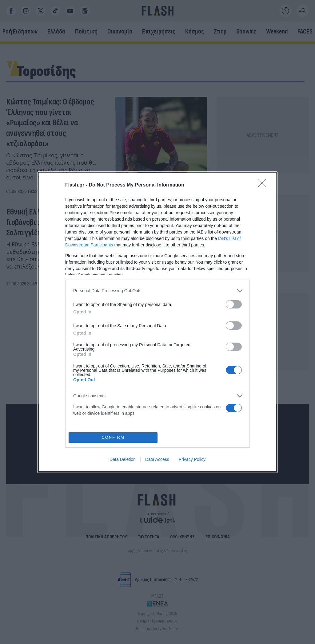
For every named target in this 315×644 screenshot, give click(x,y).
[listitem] (157, 291)
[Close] (264, 185)
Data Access (157, 459)
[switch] (234, 304)
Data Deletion (123, 459)
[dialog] (157, 322)
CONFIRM (113, 437)
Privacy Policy (192, 459)
